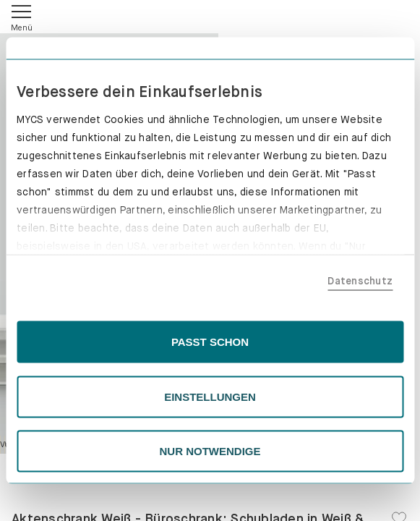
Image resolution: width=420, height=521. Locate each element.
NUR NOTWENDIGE (210, 451)
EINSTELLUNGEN (210, 396)
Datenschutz (360, 280)
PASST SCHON (210, 342)
